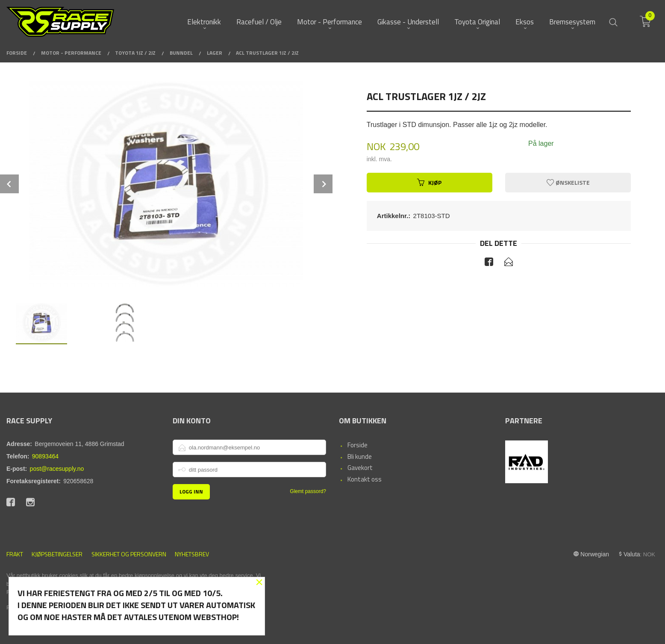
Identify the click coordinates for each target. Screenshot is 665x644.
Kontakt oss (365, 479)
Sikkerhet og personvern (129, 554)
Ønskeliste (568, 182)
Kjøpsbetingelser (57, 554)
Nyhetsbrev (192, 554)
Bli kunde (360, 456)
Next (323, 184)
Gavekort (360, 468)
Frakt (15, 554)
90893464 (45, 456)
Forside (358, 445)
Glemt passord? (308, 491)
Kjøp (429, 182)
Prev (9, 184)
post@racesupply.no (57, 469)
